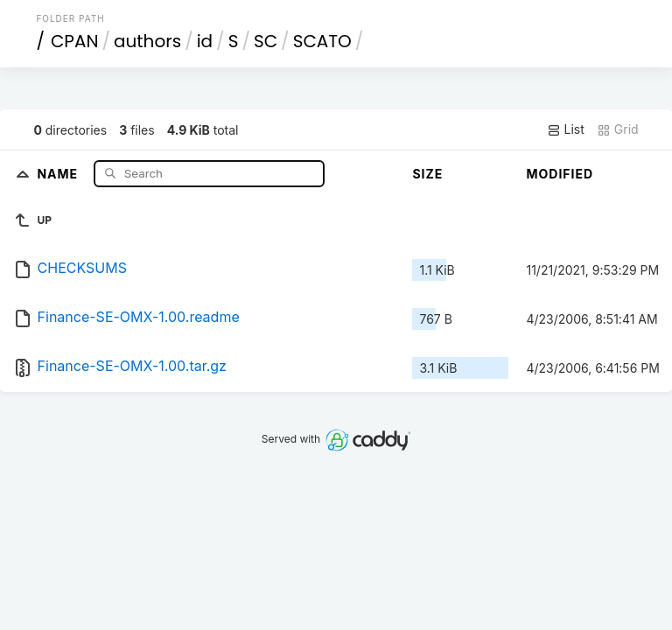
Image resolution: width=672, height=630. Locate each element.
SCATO (322, 41)
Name (59, 173)
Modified (560, 174)
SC (266, 41)
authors (147, 41)
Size (427, 174)
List (566, 129)
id (205, 41)
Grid (618, 129)
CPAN (75, 41)
